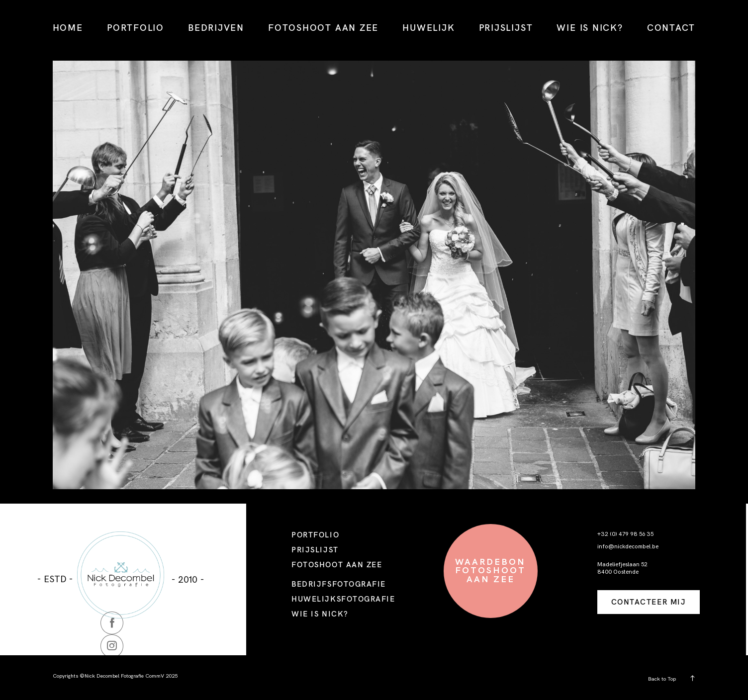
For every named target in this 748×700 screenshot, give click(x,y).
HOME (68, 27)
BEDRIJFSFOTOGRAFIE (339, 584)
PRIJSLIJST (506, 27)
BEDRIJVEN (216, 27)
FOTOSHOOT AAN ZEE (323, 27)
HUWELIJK (428, 27)
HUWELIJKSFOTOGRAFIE (343, 599)
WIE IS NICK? (590, 27)
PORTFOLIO (136, 27)
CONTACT (671, 27)
